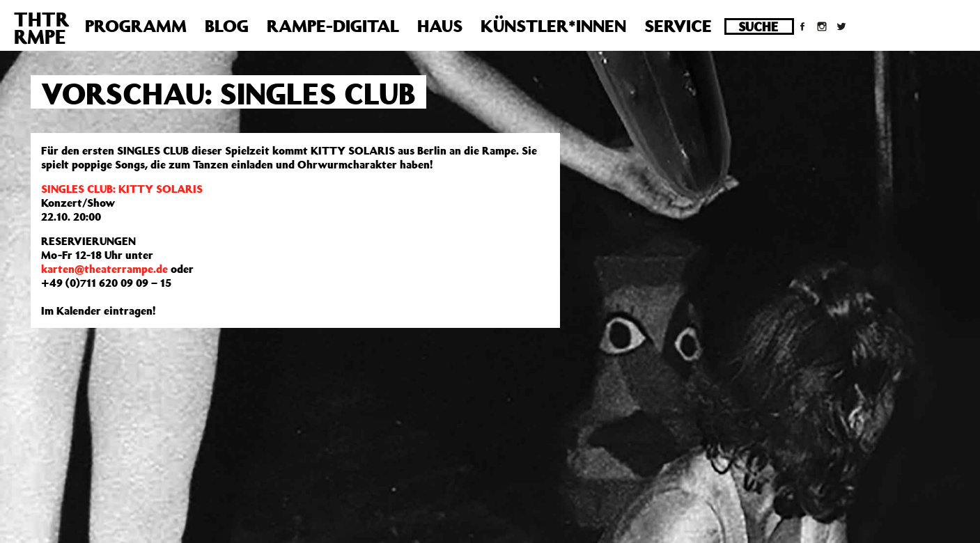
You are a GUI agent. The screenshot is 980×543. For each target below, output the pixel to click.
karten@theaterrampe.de (104, 269)
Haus (440, 26)
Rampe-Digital (333, 26)
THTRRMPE (41, 28)
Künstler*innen (553, 26)
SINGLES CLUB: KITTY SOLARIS (122, 189)
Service (678, 26)
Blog (227, 26)
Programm (136, 26)
